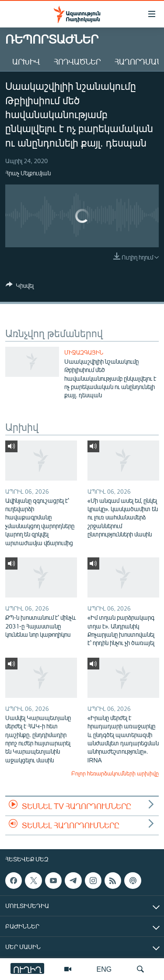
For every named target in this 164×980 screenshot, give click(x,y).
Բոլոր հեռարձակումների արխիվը (115, 773)
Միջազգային (84, 352)
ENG (104, 969)
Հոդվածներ (77, 61)
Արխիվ (26, 61)
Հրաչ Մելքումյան (28, 173)
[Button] (20, 287)
